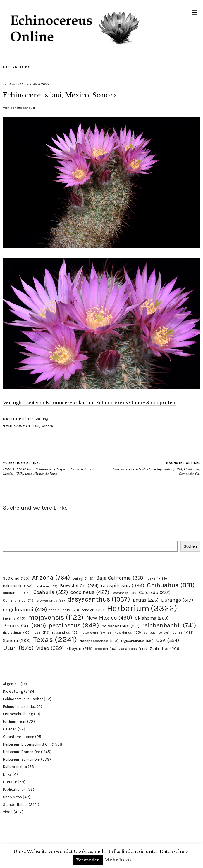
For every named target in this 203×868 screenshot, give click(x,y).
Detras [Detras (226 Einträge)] (146, 600)
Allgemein (11, 684)
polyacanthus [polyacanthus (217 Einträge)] (121, 626)
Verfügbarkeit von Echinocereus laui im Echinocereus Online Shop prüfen (89, 403)
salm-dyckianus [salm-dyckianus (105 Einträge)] (124, 633)
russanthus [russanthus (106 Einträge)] (65, 633)
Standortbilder (15, 805)
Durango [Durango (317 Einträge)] (177, 600)
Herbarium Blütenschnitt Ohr (27, 744)
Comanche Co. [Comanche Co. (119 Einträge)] (19, 600)
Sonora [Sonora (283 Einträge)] (17, 640)
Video (8, 812)
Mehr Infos (118, 860)
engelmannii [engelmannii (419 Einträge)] (25, 609)
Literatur (10, 782)
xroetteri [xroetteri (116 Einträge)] (106, 649)
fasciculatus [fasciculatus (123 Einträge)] (64, 610)
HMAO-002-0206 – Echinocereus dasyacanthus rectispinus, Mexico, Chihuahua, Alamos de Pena (52, 468)
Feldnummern (15, 721)
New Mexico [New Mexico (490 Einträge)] (109, 618)
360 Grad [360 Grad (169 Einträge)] (16, 578)
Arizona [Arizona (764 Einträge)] (51, 577)
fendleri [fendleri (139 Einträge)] (93, 610)
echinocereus (23, 108)
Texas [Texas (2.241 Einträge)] (55, 639)
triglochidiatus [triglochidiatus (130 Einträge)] (137, 641)
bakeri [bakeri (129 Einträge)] (157, 578)
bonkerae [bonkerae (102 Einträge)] (46, 586)
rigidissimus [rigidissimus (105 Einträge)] (17, 633)
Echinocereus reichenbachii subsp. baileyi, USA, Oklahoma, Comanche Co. (151, 468)
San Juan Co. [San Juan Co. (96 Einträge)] (157, 633)
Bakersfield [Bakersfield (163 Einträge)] (18, 586)
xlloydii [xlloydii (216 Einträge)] (79, 648)
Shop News (12, 797)
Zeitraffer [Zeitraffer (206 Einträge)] (165, 649)
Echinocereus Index (19, 707)
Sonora (47, 426)
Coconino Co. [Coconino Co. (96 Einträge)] (124, 593)
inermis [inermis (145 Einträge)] (14, 618)
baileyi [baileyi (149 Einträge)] (83, 578)
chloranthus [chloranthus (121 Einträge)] (17, 593)
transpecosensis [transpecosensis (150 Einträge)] (99, 641)
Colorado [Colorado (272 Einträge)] (155, 592)
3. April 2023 (39, 84)
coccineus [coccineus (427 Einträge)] (90, 592)
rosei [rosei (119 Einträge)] (41, 632)
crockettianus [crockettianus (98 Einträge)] (51, 600)
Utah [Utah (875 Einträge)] (18, 648)
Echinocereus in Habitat (23, 699)
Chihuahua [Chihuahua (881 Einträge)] (171, 585)
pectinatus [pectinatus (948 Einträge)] (74, 625)
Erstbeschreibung (18, 714)
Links (7, 774)
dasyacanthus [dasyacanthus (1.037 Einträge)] (99, 599)
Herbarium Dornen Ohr (21, 752)
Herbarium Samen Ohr (21, 759)
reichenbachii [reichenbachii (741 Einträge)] (169, 625)
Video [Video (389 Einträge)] (50, 648)
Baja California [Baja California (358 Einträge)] (121, 578)
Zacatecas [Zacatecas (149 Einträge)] (133, 649)
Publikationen (14, 789)
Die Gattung (17, 67)
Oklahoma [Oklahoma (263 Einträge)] (152, 618)
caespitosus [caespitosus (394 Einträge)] (123, 585)
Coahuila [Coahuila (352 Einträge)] (51, 592)
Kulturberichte (15, 767)
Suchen (190, 546)
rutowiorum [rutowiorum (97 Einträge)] (93, 633)
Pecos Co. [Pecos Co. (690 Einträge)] (24, 625)
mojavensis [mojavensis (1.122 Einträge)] (56, 617)
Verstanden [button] (88, 860)
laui (36, 426)
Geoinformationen (19, 737)
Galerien (10, 729)
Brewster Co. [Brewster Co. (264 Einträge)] (79, 586)
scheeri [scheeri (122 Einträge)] (183, 632)
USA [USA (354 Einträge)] (168, 640)
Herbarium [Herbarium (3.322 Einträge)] (142, 608)
